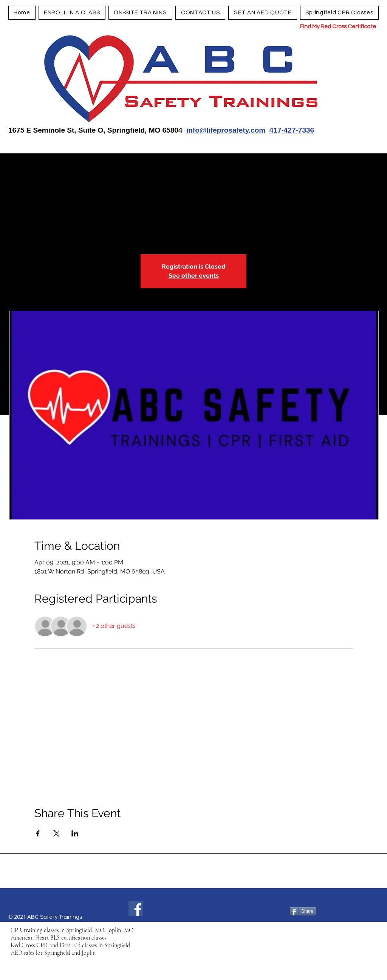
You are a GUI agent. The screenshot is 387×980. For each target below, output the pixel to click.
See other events (194, 276)
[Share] (303, 911)
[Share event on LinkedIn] (75, 833)
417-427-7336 (292, 130)
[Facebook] (136, 908)
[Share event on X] (57, 833)
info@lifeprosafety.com (226, 130)
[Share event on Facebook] (38, 833)
